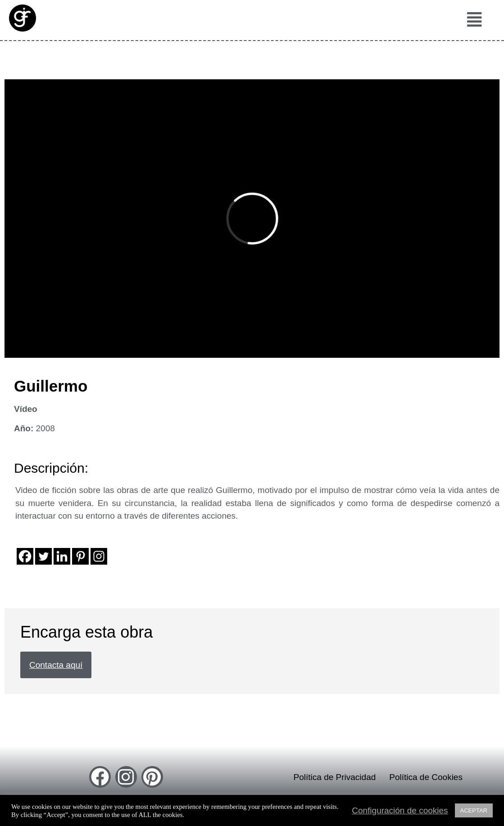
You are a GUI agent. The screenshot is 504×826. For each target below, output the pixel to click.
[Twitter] (43, 556)
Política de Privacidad (335, 777)
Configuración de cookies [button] (400, 811)
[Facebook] (25, 556)
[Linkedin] (62, 556)
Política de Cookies (426, 777)
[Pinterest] (80, 556)
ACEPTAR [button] (474, 810)
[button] (472, 20)
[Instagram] (99, 556)
